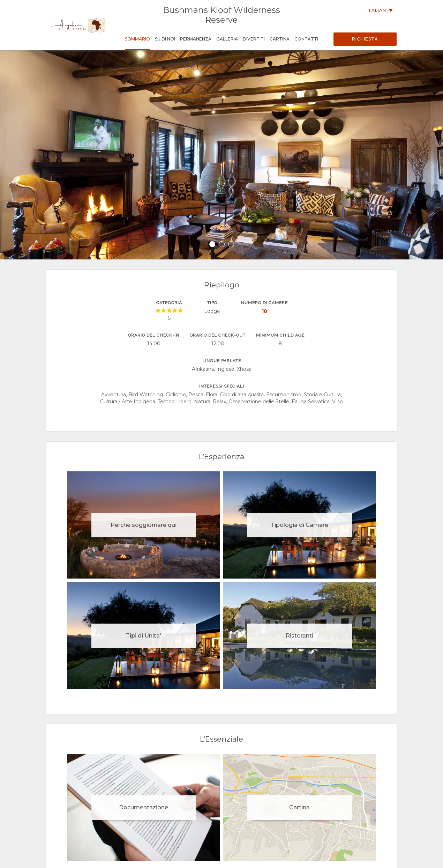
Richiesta (365, 39)
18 (264, 311)
